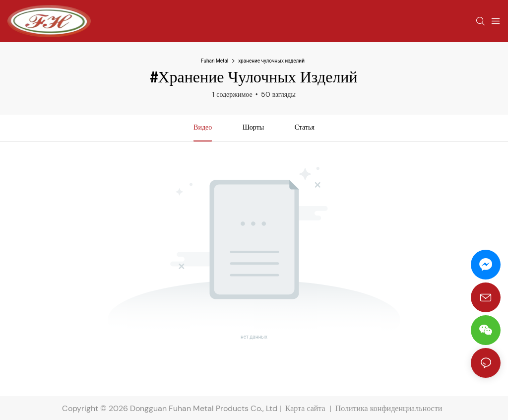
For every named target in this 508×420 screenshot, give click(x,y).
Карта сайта (305, 408)
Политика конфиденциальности (390, 408)
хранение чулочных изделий (271, 61)
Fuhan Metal (215, 61)
